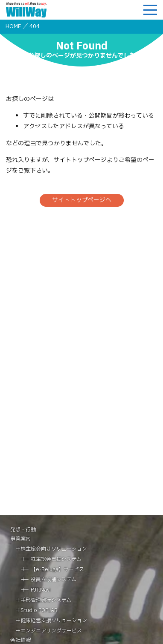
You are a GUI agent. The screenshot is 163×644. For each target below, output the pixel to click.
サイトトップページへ (82, 200)
